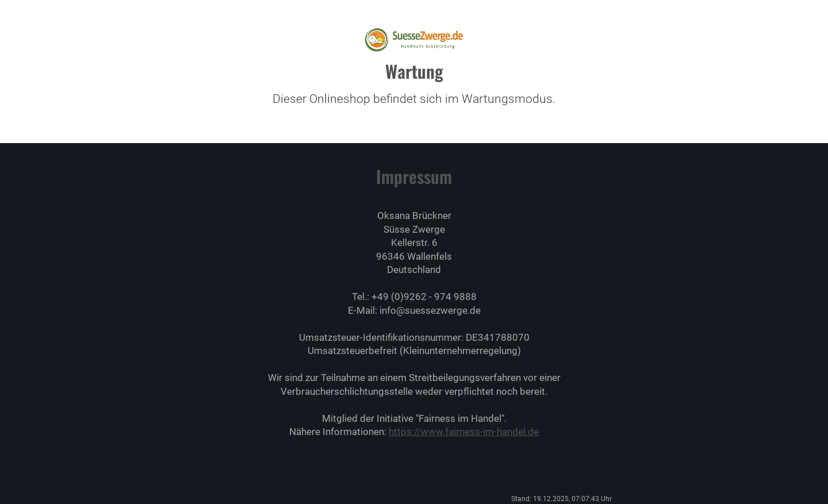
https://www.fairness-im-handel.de (464, 432)
